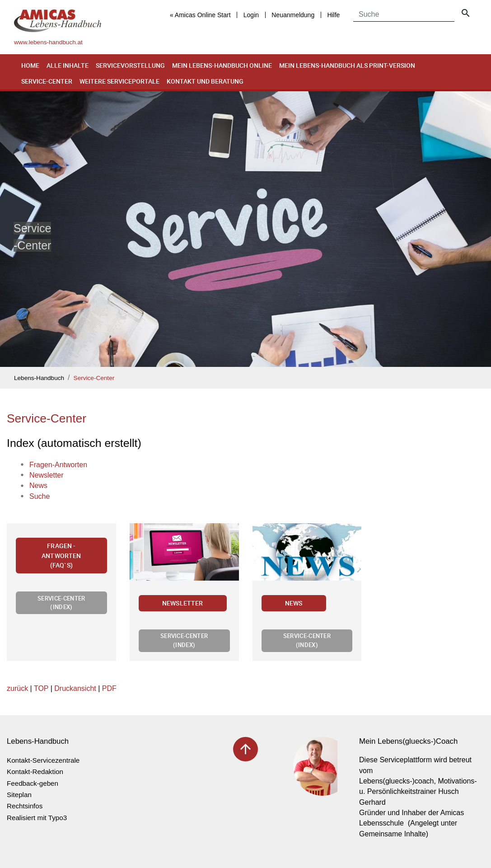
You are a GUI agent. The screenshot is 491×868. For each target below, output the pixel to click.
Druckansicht (75, 688)
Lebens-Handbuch (39, 378)
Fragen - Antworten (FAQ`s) (61, 555)
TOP (41, 688)
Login (251, 15)
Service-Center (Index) (61, 603)
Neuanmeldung (293, 15)
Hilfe (333, 15)
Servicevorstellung (130, 65)
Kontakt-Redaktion (35, 772)
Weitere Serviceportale (119, 81)
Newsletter (183, 603)
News (294, 603)
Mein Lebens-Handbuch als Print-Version (347, 65)
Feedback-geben (33, 783)
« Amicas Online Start (200, 15)
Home (30, 65)
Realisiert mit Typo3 (37, 818)
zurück (17, 688)
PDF (109, 688)
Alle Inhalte (68, 65)
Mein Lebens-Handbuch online (222, 65)
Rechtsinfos (25, 806)
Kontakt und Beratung (205, 81)
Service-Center (47, 81)
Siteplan (19, 795)
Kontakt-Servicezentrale (43, 760)
